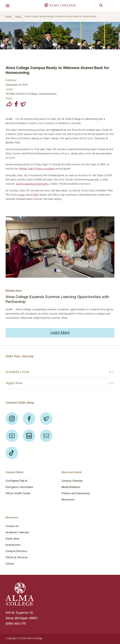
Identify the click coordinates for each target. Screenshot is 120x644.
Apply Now (14, 383)
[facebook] (16, 104)
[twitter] (23, 104)
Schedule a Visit (17, 372)
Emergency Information (19, 487)
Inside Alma (12, 539)
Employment (13, 545)
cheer (22, 195)
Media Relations (71, 487)
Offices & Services (17, 558)
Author (9, 90)
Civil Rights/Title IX (17, 481)
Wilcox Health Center (18, 494)
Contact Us (12, 526)
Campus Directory (16, 551)
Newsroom (68, 500)
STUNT (35, 195)
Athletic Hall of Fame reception (37, 169)
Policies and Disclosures (76, 494)
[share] (9, 104)
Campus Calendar (72, 481)
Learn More (60, 333)
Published (11, 80)
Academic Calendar (17, 533)
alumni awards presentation (32, 184)
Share (9, 99)
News (18, 17)
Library (10, 564)
